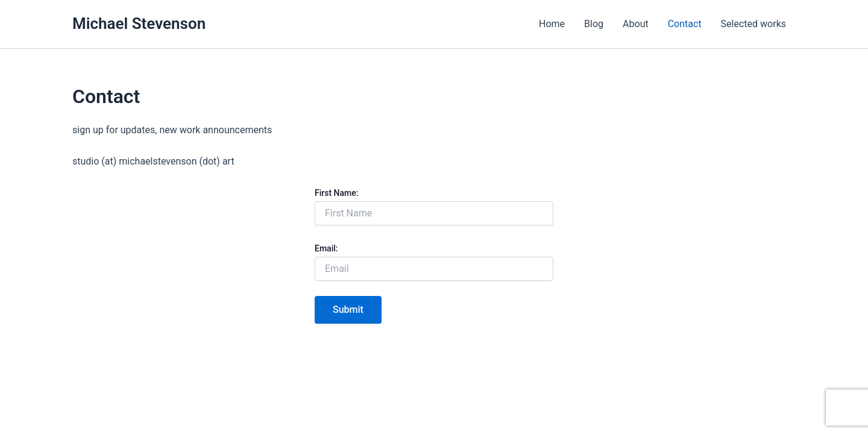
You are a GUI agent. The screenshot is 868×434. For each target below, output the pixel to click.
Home (552, 24)
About (636, 24)
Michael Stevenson (139, 24)
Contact (685, 24)
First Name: (336, 193)
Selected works (753, 24)
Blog (594, 24)
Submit (348, 310)
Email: (326, 248)
